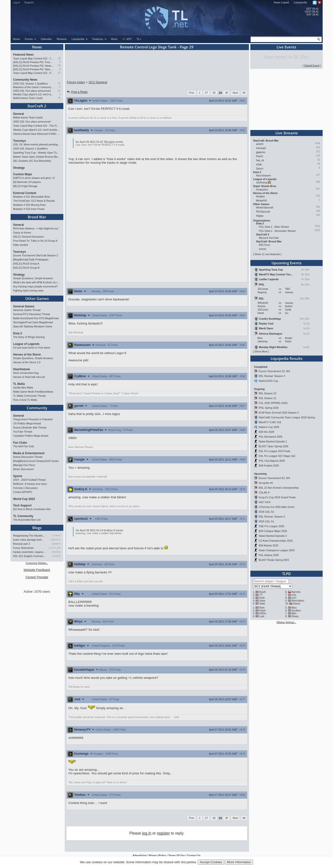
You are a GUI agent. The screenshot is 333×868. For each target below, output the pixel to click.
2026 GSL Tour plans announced (32, 91)
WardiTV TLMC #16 (270, 422)
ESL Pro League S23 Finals (274, 451)
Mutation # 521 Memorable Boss (32, 197)
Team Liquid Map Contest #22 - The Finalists (34, 58)
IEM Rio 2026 (266, 432)
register (163, 833)
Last (262, 616)
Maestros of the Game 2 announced (34, 87)
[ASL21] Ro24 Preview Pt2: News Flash (34, 66)
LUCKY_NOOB (55, 548)
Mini (294, 613)
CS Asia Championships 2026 (276, 541)
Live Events (286, 47)
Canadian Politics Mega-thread (31, 436)
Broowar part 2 (22, 544)
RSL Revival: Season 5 (272, 517)
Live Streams (286, 133)
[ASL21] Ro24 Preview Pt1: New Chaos (34, 69)
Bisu (294, 608)
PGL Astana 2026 (269, 555)
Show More (261, 351)
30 (226, 93)
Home (17, 39)
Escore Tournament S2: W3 (274, 371)
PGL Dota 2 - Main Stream (274, 227)
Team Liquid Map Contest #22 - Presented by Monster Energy (34, 73)
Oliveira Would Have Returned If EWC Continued (37, 134)
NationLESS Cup (268, 381)
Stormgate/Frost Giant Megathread (33, 322)
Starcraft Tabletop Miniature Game (33, 326)
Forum (31, 39)
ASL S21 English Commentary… (30, 556)
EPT (127, 39)
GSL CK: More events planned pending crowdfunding (37, 144)
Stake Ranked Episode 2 (273, 536)
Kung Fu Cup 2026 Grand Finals (277, 497)
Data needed (21, 245)
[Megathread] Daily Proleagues (31, 259)
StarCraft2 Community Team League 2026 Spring (287, 417)
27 (206, 93)
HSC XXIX (265, 502)
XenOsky (56, 552)
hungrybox (262, 189)
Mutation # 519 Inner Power (29, 209)
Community (37, 408)
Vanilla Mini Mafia (23, 388)
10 (59, 66)
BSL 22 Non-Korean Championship (279, 488)
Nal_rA (260, 160)
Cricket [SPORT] (23, 492)
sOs (294, 595)
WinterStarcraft (265, 207)
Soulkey (296, 610)
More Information (239, 862)
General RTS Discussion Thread (32, 314)
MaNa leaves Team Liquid (28, 98)
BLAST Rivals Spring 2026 (274, 560)
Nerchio (296, 592)
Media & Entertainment (29, 453)
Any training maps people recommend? (36, 286)
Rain (262, 608)
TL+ (139, 39)
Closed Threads (37, 577)
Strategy (19, 168)
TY (261, 595)
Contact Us (194, 855)
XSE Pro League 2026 (271, 526)
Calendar (46, 39)
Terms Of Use (176, 855)
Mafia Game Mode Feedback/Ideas (33, 392)
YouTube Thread (23, 432)
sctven (263, 249)
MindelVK (262, 201)
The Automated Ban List (27, 520)
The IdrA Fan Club (24, 446)
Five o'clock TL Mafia (25, 400)
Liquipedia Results (286, 358)
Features (99, 39)
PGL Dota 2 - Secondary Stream (277, 231)
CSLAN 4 (264, 492)
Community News (25, 80)
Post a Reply (77, 92)
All (244, 93)
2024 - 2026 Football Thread (29, 480)
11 (59, 83)
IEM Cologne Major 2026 (273, 531)
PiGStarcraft (263, 212)
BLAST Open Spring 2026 (273, 446)
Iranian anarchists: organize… (30, 552)
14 (59, 58)
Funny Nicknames (23, 548)
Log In (17, 2)
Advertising (140, 855)
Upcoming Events (286, 263)
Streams (62, 39)
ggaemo (261, 152)
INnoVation (298, 601)
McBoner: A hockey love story (30, 484)
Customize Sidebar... (37, 563)
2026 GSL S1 (266, 521)
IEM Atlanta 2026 (268, 545)
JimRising (262, 182)
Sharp (295, 616)
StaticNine (56, 540)
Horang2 (261, 148)
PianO (260, 156)
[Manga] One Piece (24, 465)
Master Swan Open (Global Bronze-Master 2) (37, 157)
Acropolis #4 (266, 483)
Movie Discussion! (24, 469)
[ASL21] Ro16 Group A (26, 264)
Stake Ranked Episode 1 (273, 441)
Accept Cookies (211, 862)
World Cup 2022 (24, 499)
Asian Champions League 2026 (276, 550)
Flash (262, 610)
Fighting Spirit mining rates (28, 291)
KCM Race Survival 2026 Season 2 (279, 413)
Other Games (37, 298)
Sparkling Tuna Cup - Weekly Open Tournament (37, 153)
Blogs (37, 528)
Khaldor (261, 196)
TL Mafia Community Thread (29, 396)
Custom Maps (23, 174)
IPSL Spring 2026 (269, 408)
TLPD (286, 574)
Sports (18, 476)
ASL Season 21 (267, 398)
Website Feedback (37, 570)
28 (214, 93)
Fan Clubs (20, 443)
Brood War (37, 217)
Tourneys (20, 141)
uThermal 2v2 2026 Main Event (276, 507)
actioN (260, 144)
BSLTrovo (265, 245)
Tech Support (22, 505)
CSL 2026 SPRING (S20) (273, 403)
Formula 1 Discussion (26, 488)
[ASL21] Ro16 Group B (26, 268)
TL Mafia (19, 384)
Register (29, 2)
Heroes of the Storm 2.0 (27, 362)
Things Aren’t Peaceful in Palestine (33, 419)
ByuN (262, 592)
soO (294, 598)
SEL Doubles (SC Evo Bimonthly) (32, 161)
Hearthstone (22, 369)
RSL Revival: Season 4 (272, 376)
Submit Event (312, 65)
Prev (192, 93)
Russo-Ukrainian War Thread (30, 428)
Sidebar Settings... (286, 622)
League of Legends (26, 344)
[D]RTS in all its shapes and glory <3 (34, 178)
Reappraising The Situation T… (30, 536)
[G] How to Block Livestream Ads (32, 509)
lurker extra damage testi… (29, 540)
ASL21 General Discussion (29, 237)
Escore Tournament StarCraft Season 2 (36, 255)
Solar (262, 601)
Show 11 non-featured (267, 254)
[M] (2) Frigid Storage (25, 186)
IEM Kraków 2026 (269, 466)
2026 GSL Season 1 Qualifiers (31, 84)
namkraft (56, 556)
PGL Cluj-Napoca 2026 (272, 461)
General (19, 114)
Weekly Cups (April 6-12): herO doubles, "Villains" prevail (34, 94)
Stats (262, 603)
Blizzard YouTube (269, 238)
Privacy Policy (157, 855)
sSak (259, 164)
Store (114, 39)
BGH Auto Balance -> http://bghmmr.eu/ (36, 228)
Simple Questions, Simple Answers (33, 278)
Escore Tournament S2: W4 (274, 478)
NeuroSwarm (264, 175)
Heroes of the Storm (27, 355)
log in (147, 833)
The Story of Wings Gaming (29, 337)
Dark (262, 598)
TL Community (23, 516)
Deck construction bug (26, 373)
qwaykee (56, 544)
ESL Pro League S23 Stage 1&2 (277, 456)
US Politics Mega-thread (27, 423)
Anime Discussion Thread (28, 457)
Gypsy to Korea (22, 233)
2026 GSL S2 (266, 512)
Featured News (23, 55)
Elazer (297, 603)
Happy (260, 216)
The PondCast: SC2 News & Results (34, 201)
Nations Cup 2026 (269, 427)
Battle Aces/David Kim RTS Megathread (36, 318)
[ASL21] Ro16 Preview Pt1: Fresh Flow (34, 62)
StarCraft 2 (37, 106)
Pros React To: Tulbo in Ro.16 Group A (35, 241)
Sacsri (260, 168)
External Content (25, 193)
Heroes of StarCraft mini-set (29, 377)
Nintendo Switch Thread (27, 310)
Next (235, 93)
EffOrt (263, 613)
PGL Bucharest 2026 (270, 437)
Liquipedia (300, 2)
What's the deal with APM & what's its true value (37, 282)
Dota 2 (18, 333)
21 (59, 73)
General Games (24, 306)
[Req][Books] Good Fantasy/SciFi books (36, 461)
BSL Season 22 (267, 393)
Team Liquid (281, 2)
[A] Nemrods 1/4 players (27, 182)
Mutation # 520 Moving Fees (29, 205)
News (37, 47)
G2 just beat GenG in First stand (32, 348)
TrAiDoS (57, 536)
